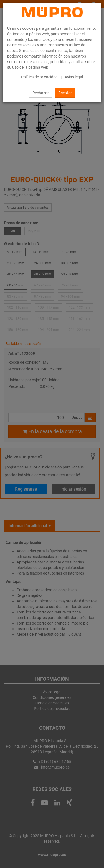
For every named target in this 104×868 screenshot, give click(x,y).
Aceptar (65, 93)
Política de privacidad (39, 77)
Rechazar (41, 93)
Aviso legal (74, 77)
